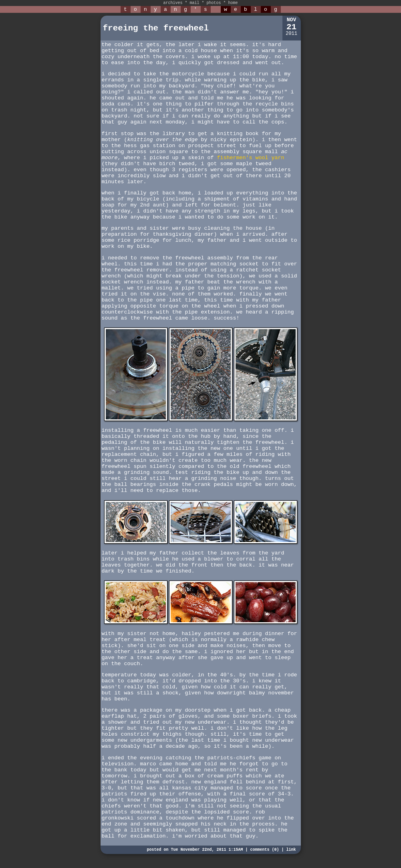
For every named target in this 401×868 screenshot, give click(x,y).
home (233, 3)
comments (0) (264, 850)
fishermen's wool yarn (250, 158)
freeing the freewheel (156, 28)
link (291, 850)
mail (194, 3)
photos (214, 3)
